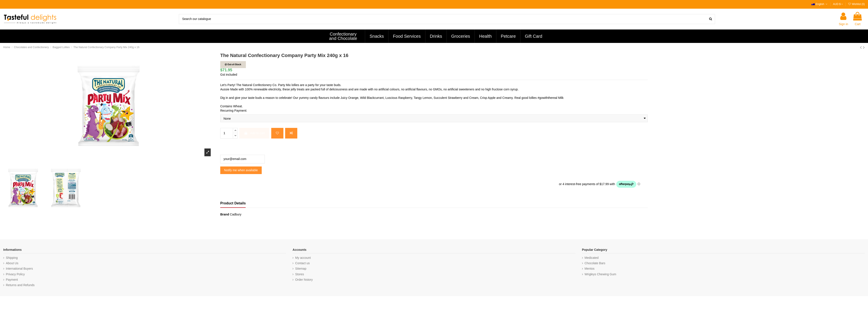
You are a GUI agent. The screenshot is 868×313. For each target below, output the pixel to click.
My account (303, 258)
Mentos (590, 269)
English (820, 4)
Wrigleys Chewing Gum (600, 274)
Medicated (592, 258)
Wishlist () (856, 4)
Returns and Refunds (20, 285)
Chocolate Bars (595, 263)
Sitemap (301, 269)
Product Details (233, 203)
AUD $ (838, 4)
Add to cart (254, 133)
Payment (12, 280)
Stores (299, 274)
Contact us (302, 263)
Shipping (12, 258)
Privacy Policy (15, 274)
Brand (225, 214)
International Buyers (19, 269)
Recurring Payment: (234, 111)
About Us (12, 263)
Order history (304, 280)
